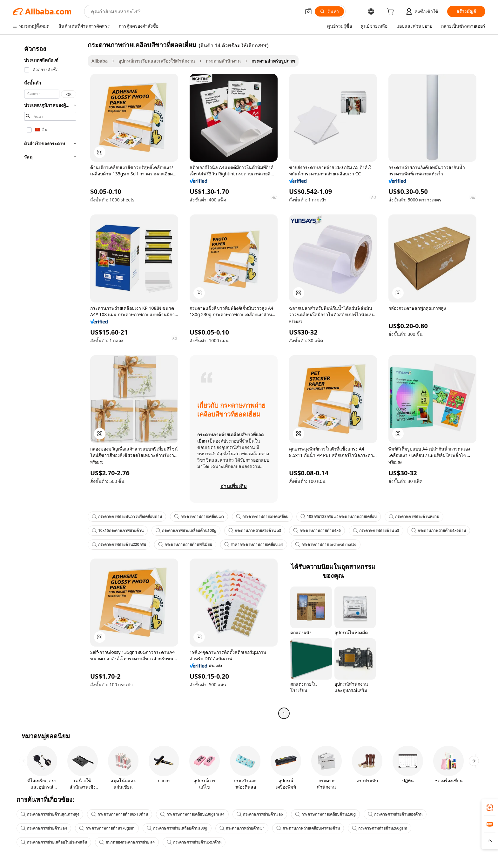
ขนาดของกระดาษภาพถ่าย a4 (127, 842)
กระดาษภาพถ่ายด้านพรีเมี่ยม (185, 544)
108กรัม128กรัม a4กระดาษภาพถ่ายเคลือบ (339, 516)
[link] (490, 808)
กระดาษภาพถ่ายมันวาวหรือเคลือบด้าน (127, 516)
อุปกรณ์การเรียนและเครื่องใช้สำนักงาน (157, 61)
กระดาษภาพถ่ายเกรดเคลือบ (262, 516)
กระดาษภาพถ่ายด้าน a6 (260, 814)
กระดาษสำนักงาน (223, 61)
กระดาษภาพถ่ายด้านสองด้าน (395, 814)
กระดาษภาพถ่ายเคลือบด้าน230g (325, 814)
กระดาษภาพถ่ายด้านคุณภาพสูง (50, 814)
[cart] (392, 12)
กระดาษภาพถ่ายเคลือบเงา (199, 516)
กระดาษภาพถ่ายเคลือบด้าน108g (186, 530)
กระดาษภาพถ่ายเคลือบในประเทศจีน (54, 842)
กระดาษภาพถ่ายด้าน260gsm (380, 828)
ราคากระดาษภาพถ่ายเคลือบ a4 (254, 544)
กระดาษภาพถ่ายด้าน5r (242, 828)
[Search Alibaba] (195, 11)
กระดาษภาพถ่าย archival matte (326, 544)
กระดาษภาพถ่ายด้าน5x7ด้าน (194, 842)
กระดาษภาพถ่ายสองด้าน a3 (255, 530)
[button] (308, 11)
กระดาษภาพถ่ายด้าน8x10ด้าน (120, 814)
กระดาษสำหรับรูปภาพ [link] (273, 61)
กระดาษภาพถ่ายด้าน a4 (44, 828)
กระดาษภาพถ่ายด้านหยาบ (414, 516)
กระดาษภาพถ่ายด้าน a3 (376, 530)
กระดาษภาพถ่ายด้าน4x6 (317, 530)
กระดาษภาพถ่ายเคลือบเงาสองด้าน (308, 828)
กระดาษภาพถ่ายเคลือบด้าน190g (177, 828)
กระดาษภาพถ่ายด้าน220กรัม (119, 544)
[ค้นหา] (329, 11)
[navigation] (48, 380)
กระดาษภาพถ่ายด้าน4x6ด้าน (439, 530)
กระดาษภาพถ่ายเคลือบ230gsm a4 (192, 814)
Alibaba (100, 61)
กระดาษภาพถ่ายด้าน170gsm (107, 828)
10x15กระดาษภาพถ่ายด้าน (118, 530)
